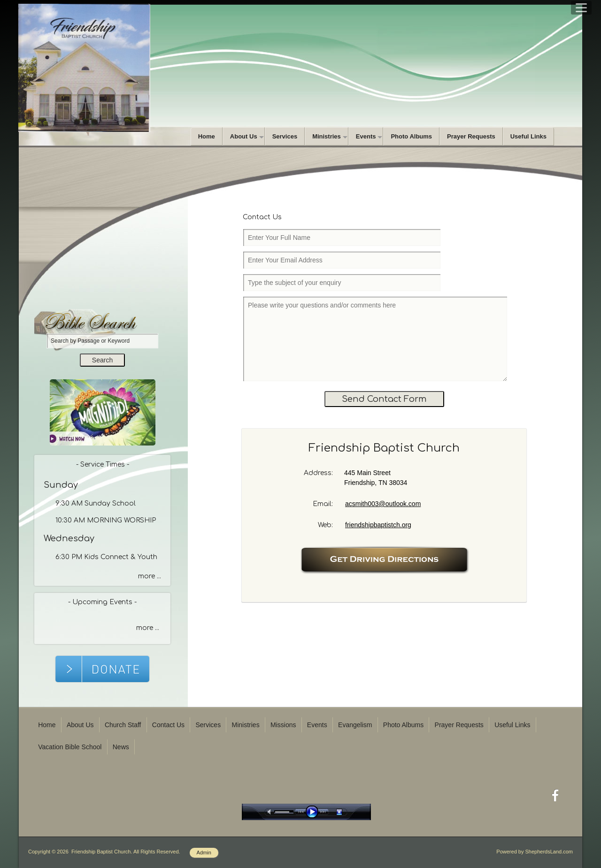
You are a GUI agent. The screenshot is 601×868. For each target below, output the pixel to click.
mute (271, 812)
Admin (204, 853)
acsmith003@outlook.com (383, 504)
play (314, 812)
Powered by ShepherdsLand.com (535, 852)
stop (347, 812)
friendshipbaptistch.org (378, 525)
